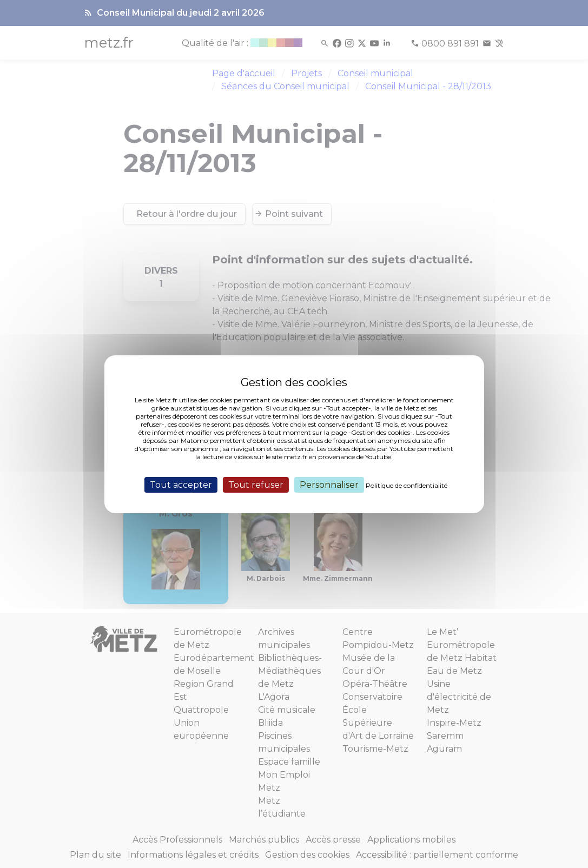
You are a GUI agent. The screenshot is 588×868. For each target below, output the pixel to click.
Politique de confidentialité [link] (407, 485)
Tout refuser (256, 484)
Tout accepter (181, 484)
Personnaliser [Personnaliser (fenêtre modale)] (329, 484)
